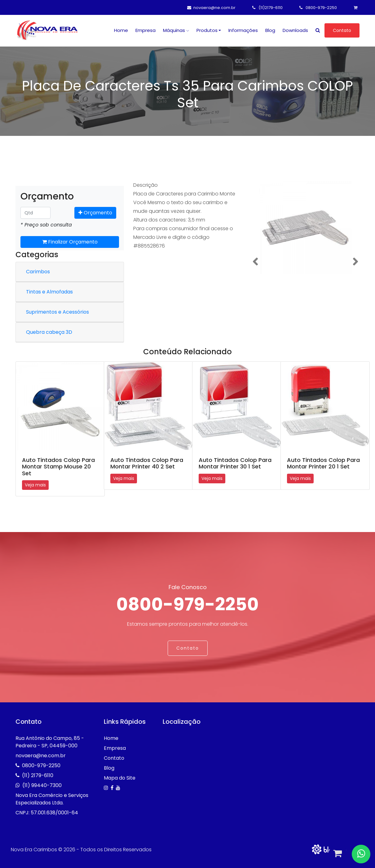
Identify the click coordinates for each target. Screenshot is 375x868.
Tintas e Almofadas (49, 292)
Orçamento (95, 213)
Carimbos (38, 272)
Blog (270, 30)
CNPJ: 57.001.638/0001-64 (47, 812)
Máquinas (176, 30)
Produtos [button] (207, 30)
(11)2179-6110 (267, 8)
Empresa (146, 30)
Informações (243, 30)
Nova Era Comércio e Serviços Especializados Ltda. (52, 799)
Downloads (295, 30)
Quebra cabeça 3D (49, 332)
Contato (342, 30)
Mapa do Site (120, 778)
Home (121, 30)
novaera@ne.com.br (211, 8)
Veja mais (35, 485)
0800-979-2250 (318, 8)
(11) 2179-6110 (38, 775)
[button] (255, 262)
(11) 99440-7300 (42, 785)
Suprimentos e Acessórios (57, 312)
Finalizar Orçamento (70, 242)
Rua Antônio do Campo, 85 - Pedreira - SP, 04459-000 (50, 742)
